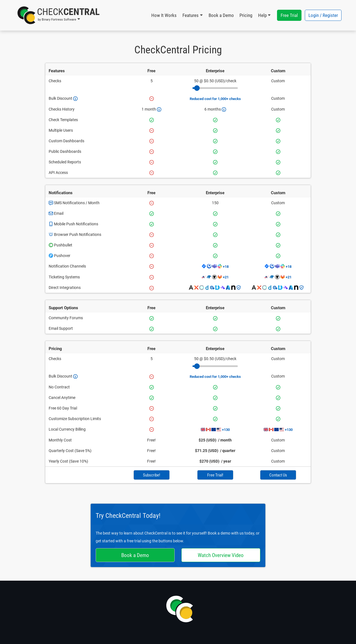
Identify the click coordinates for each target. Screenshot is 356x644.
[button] (59, 15)
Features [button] (191, 15)
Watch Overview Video (221, 555)
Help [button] (262, 15)
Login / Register (323, 15)
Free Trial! (215, 475)
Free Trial (289, 15)
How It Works (164, 15)
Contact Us (278, 475)
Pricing (246, 15)
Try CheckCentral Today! (128, 516)
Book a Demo (221, 15)
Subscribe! (152, 475)
